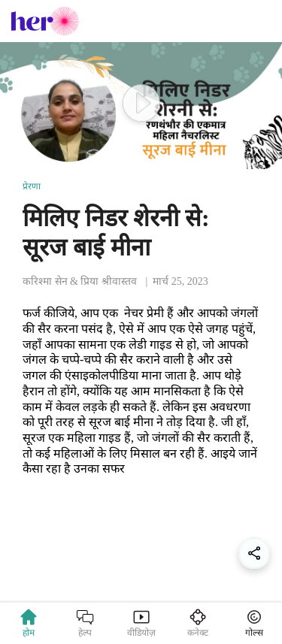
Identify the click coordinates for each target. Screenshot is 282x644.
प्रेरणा (32, 186)
